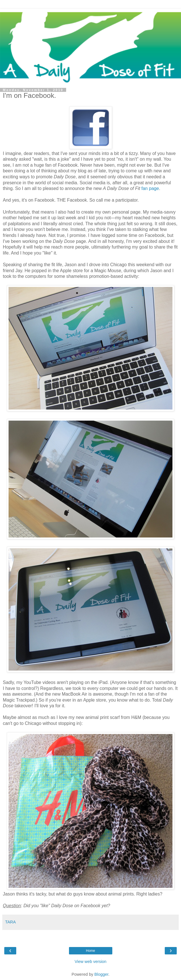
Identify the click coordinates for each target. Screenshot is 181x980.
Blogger (101, 974)
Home (90, 951)
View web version (91, 962)
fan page (150, 188)
